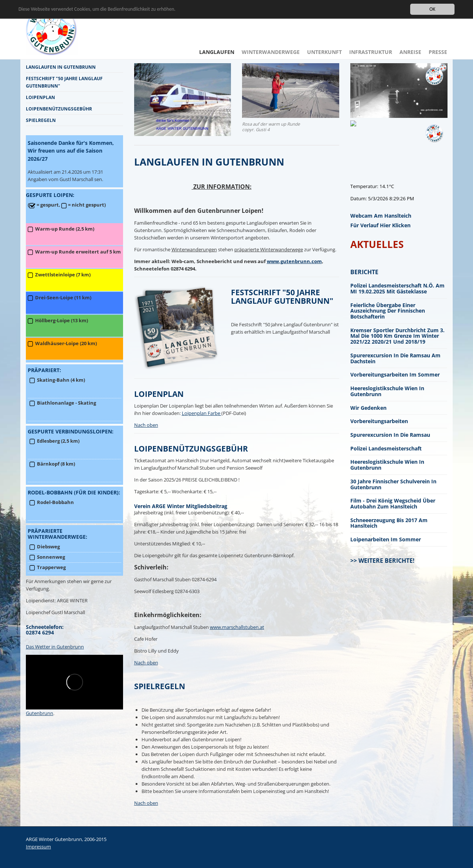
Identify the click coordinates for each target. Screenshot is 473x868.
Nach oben (146, 425)
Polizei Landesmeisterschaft (386, 448)
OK (432, 9)
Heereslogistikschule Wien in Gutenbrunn (387, 391)
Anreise (410, 52)
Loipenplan (40, 97)
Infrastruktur (371, 52)
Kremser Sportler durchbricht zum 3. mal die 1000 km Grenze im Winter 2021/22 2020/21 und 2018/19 (397, 336)
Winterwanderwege (271, 52)
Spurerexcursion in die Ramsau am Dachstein (395, 358)
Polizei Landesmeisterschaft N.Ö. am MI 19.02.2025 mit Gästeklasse (397, 288)
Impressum (38, 847)
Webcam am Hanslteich (381, 216)
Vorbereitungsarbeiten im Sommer (395, 375)
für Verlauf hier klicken (380, 225)
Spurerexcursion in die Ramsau (390, 435)
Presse (438, 52)
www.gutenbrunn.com (294, 261)
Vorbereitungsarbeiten (379, 421)
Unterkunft (324, 52)
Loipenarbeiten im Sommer (386, 539)
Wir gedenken (368, 408)
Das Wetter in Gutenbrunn (55, 647)
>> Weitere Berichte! (382, 561)
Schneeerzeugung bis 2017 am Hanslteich (389, 523)
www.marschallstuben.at (237, 627)
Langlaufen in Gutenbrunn (61, 67)
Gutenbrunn (40, 713)
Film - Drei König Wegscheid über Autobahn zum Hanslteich (393, 503)
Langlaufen (217, 52)
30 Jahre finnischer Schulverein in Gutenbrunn (393, 484)
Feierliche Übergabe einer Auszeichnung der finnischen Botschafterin (388, 311)
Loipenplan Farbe (202, 413)
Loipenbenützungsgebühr (59, 109)
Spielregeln (41, 120)
